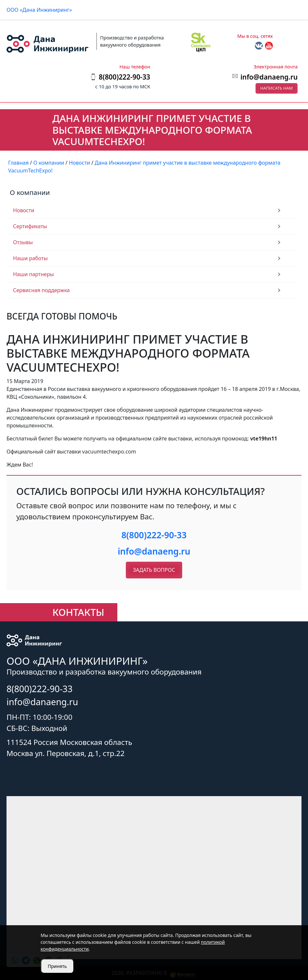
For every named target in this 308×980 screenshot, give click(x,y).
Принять (57, 966)
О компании (30, 192)
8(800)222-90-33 (154, 535)
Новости (24, 210)
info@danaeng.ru (269, 77)
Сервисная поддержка (41, 290)
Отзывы (23, 242)
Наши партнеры (33, 274)
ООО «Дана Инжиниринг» (39, 10)
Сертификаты (30, 226)
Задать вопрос (154, 570)
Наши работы (30, 258)
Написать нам (277, 88)
